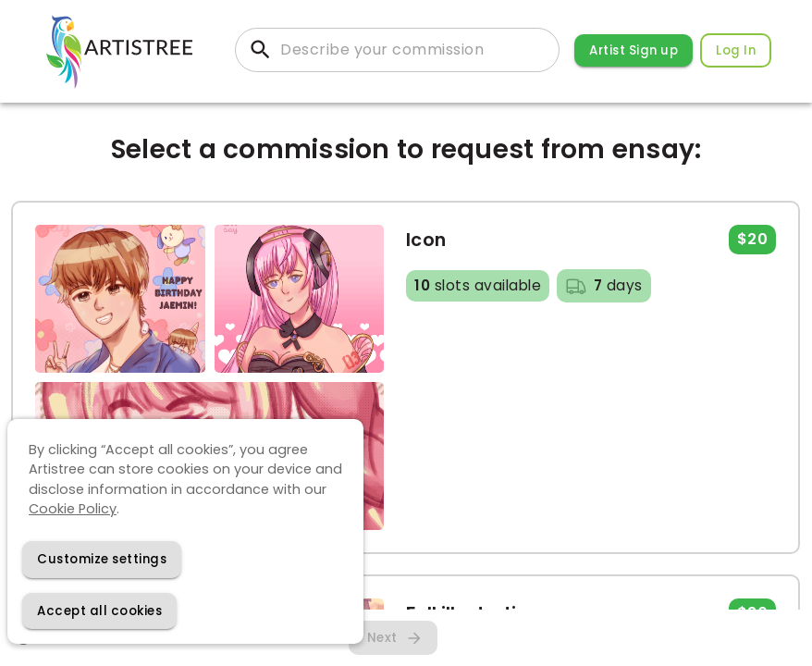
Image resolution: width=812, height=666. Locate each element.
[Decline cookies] (102, 559)
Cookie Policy (73, 509)
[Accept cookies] (99, 611)
